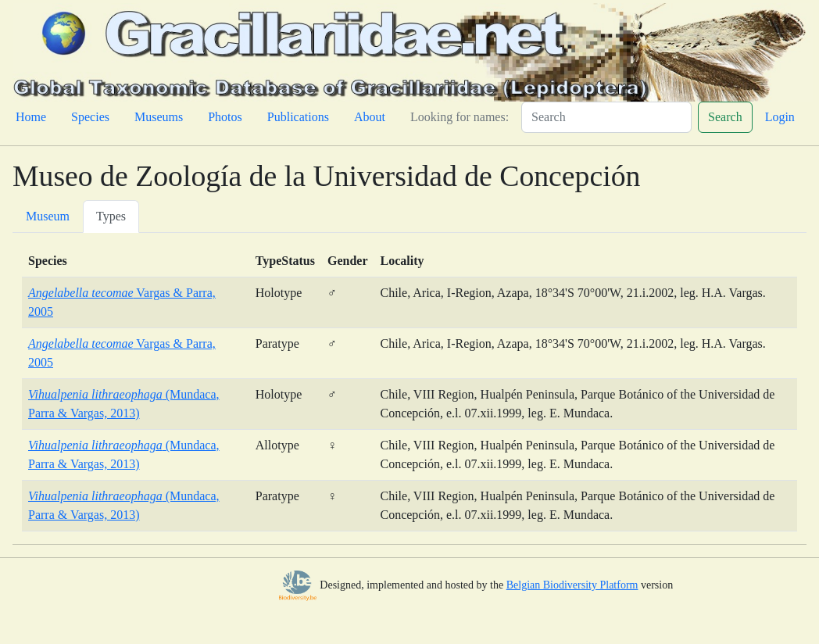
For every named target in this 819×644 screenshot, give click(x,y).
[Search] (606, 117)
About (370, 117)
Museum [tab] (48, 216)
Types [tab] (111, 216)
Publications (298, 117)
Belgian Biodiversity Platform (572, 585)
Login (780, 117)
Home (31, 117)
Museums (159, 117)
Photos (225, 117)
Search (725, 117)
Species (90, 117)
